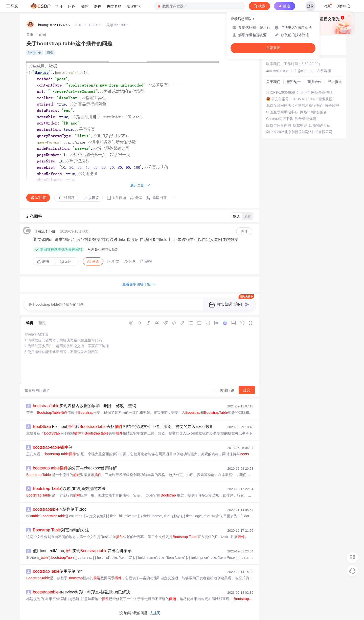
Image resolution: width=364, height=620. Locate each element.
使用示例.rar (57, 571)
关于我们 (273, 82)
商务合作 (314, 82)
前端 (42, 35)
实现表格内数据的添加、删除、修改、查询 (85, 406)
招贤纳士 (294, 82)
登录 (310, 6)
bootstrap (35, 52)
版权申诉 (300, 125)
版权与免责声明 (279, 125)
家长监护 (332, 106)
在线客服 (324, 71)
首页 (30, 35)
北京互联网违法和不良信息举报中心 (294, 106)
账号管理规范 (306, 119)
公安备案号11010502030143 (294, 99)
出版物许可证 (320, 125)
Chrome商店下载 (280, 119)
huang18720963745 (54, 25)
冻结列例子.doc (60, 509)
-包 (52, 447)
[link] (30, 35)
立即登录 (273, 48)
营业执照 (326, 99)
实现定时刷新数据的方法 (69, 489)
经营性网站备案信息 (316, 92)
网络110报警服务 (314, 112)
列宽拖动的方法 (61, 530)
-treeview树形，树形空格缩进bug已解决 (82, 592)
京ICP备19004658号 (282, 92)
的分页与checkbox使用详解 (75, 468)
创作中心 (343, 6)
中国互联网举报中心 (282, 112)
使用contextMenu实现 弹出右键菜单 (82, 551)
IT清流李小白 (45, 231)
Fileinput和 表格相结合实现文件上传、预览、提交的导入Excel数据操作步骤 (131, 427)
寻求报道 (335, 82)
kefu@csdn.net (303, 71)
